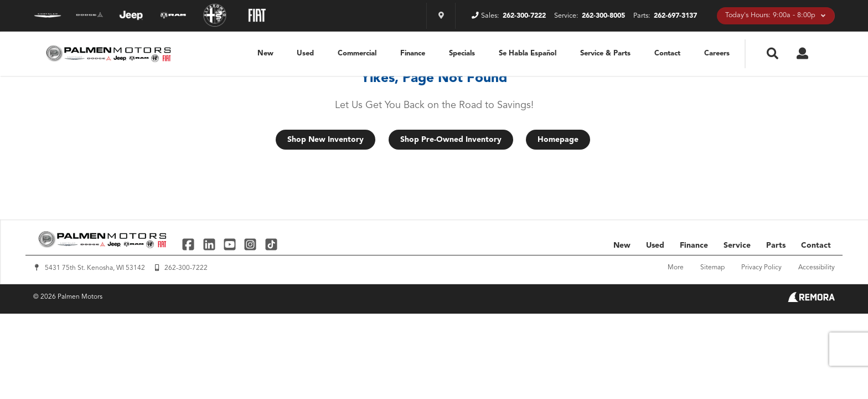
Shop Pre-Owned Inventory (451, 140)
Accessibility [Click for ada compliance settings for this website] (817, 268)
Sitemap (712, 268)
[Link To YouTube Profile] (231, 244)
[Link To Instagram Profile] (252, 244)
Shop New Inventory (325, 140)
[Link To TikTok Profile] (271, 244)
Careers (717, 53)
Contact (667, 53)
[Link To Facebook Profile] (190, 244)
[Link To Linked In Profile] (210, 244)
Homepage (558, 140)
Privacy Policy (761, 268)
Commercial (357, 53)
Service (737, 245)
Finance (413, 53)
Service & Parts (605, 53)
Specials (462, 53)
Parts (776, 245)
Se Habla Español (528, 53)
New (265, 53)
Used (305, 53)
